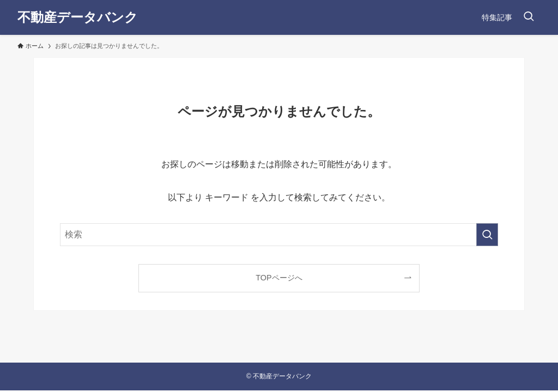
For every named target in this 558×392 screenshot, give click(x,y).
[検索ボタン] (529, 17)
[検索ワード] (279, 235)
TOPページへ (279, 278)
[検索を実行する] (487, 235)
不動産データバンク (78, 17)
